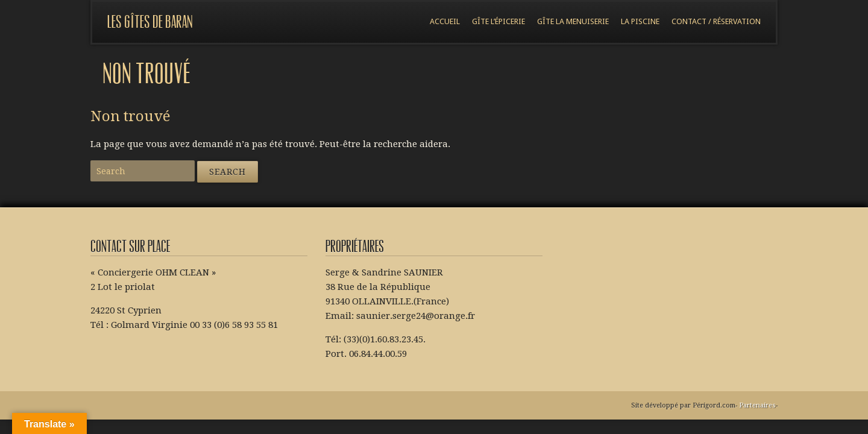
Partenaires (757, 405)
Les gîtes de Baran (150, 22)
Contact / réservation (716, 21)
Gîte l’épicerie (498, 21)
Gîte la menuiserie (573, 21)
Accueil (445, 21)
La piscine (640, 21)
